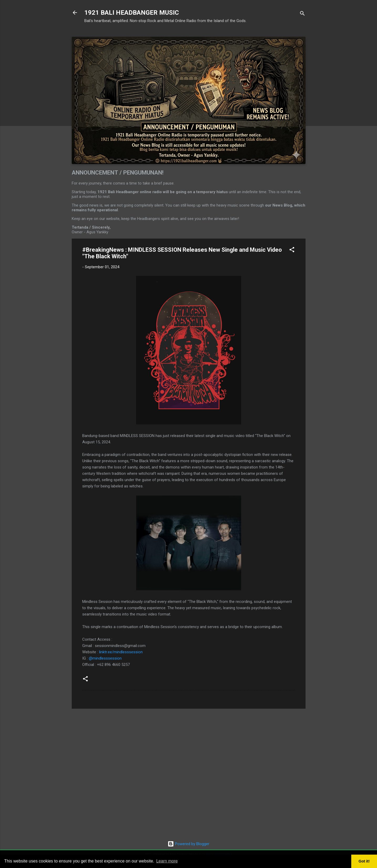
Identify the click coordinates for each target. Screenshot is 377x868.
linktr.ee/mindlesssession (121, 652)
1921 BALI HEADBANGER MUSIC (132, 13)
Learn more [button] (167, 861)
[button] (292, 251)
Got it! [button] (364, 861)
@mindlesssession (105, 658)
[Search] (302, 14)
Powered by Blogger (188, 844)
